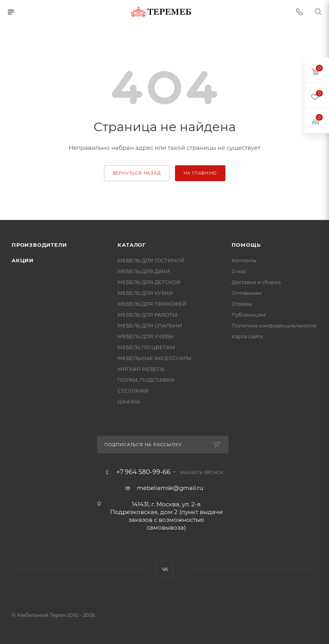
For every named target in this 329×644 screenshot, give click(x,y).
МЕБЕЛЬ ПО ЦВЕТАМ (146, 347)
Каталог (132, 245)
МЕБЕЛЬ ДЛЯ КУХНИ (145, 293)
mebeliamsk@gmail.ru (170, 488)
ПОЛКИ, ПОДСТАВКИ (146, 380)
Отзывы (242, 304)
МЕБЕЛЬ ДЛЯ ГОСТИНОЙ (151, 260)
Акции (23, 260)
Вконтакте (165, 569)
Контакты (244, 260)
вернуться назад (137, 173)
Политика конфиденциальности (274, 325)
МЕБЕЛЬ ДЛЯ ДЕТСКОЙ (149, 282)
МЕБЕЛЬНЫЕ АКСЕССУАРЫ (155, 358)
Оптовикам (247, 293)
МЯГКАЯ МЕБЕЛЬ (141, 369)
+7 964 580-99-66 (143, 472)
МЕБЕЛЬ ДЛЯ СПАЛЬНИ (150, 325)
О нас (239, 271)
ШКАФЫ (129, 402)
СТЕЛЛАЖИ (133, 391)
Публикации (248, 315)
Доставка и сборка (256, 282)
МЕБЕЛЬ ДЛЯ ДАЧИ (144, 271)
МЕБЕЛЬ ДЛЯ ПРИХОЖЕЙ (152, 304)
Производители (39, 245)
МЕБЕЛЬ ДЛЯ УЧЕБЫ (146, 336)
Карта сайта (247, 336)
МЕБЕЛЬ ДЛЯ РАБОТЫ (147, 315)
